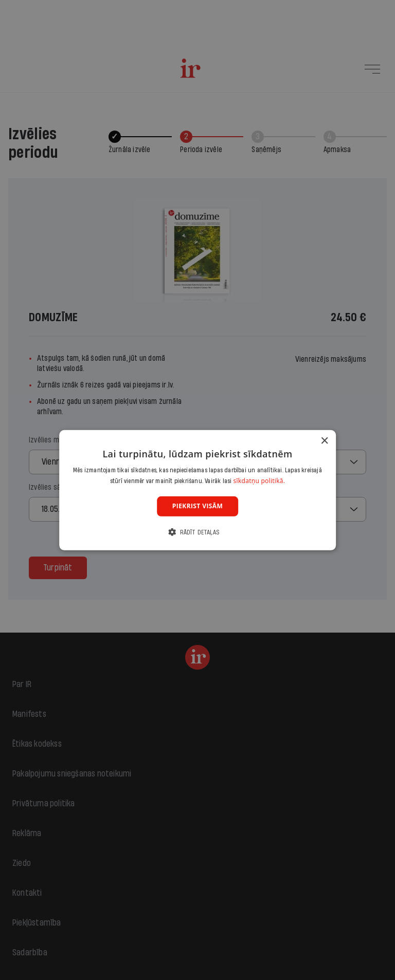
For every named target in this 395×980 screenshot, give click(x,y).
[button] (197, 532)
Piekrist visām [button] (197, 506)
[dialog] (197, 490)
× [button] (324, 441)
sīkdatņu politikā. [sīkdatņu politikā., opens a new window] (259, 481)
